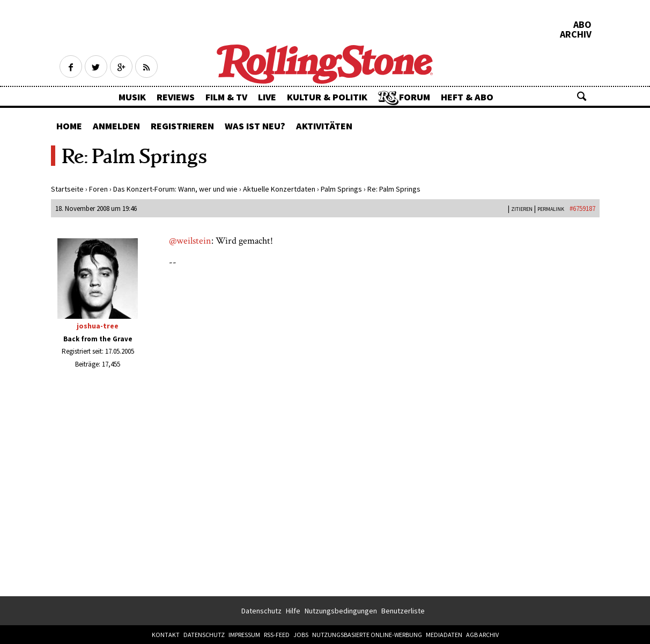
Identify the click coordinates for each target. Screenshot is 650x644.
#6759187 (582, 208)
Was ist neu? (255, 126)
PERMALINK (551, 209)
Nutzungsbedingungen (341, 611)
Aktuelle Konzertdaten (279, 189)
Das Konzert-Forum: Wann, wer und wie (175, 189)
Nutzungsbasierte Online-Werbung (367, 635)
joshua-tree (98, 326)
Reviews (176, 97)
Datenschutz (261, 611)
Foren (98, 189)
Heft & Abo (467, 97)
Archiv (576, 34)
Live (267, 97)
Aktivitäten (324, 126)
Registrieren (182, 126)
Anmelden (116, 126)
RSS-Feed (277, 635)
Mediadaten (444, 635)
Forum (415, 97)
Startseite (67, 189)
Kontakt (166, 635)
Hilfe (293, 611)
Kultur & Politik (327, 97)
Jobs (301, 635)
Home (69, 126)
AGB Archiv (482, 635)
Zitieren (522, 209)
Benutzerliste (403, 611)
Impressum (244, 635)
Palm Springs (341, 189)
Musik (132, 97)
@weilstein (190, 241)
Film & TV (226, 97)
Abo (582, 25)
